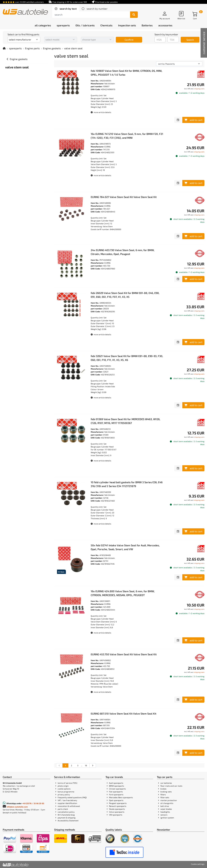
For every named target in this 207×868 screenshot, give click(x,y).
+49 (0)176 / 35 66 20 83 (33, 803)
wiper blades (166, 809)
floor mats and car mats (171, 786)
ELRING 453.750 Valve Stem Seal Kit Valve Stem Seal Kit (124, 654)
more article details (101, 112)
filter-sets (165, 797)
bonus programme (66, 792)
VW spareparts (116, 815)
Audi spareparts (116, 783)
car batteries (166, 783)
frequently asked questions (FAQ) (72, 797)
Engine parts (32, 48)
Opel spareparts (116, 800)
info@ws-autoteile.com (17, 807)
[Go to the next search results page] (93, 765)
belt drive (165, 806)
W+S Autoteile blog (66, 815)
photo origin (63, 786)
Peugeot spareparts (118, 803)
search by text (68, 9)
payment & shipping (67, 818)
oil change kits (167, 803)
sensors (164, 815)
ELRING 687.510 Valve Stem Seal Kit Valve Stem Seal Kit (123, 713)
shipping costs (199, 89)
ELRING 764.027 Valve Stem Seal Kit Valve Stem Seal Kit (124, 197)
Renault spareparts (118, 806)
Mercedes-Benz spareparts (121, 797)
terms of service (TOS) (67, 783)
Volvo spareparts (117, 812)
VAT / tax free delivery (67, 800)
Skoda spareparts (117, 809)
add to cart (193, 120)
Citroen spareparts (117, 789)
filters (163, 794)
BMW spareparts (117, 786)
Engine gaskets (52, 48)
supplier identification (67, 803)
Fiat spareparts (116, 792)
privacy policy (64, 794)
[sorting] (179, 64)
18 (86, 765)
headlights (165, 812)
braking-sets (166, 792)
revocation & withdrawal (69, 806)
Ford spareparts (116, 794)
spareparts (15, 48)
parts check (63, 809)
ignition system (167, 818)
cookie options (64, 789)
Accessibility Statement (68, 820)
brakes (163, 789)
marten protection (169, 800)
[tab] (66, 9)
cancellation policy (66, 812)
